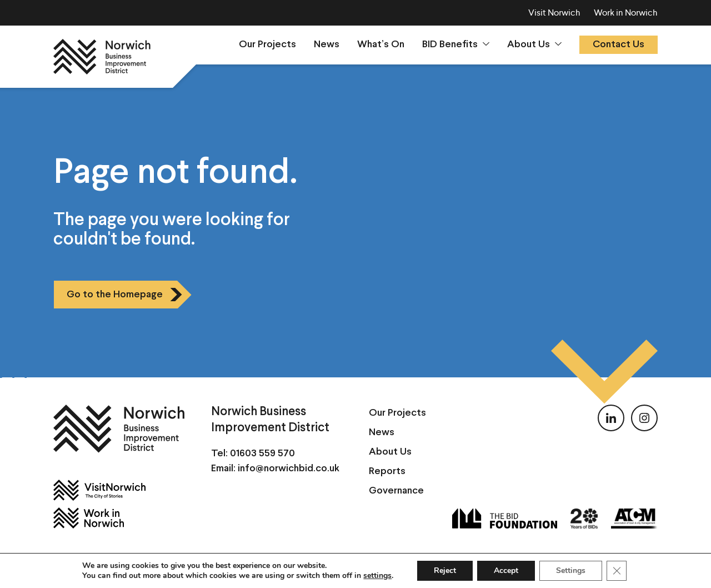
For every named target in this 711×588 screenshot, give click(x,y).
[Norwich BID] (102, 57)
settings (377, 576)
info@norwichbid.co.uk (289, 469)
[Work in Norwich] (119, 518)
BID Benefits (450, 45)
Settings (571, 570)
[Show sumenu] (486, 44)
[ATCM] (634, 519)
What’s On (381, 45)
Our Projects (267, 45)
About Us (529, 45)
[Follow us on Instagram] (644, 418)
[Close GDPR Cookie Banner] (617, 571)
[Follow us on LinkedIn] (611, 418)
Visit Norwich (554, 13)
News (327, 45)
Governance (396, 491)
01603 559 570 (262, 454)
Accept (506, 570)
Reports (387, 472)
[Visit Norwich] (119, 490)
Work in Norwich (626, 13)
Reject (445, 570)
